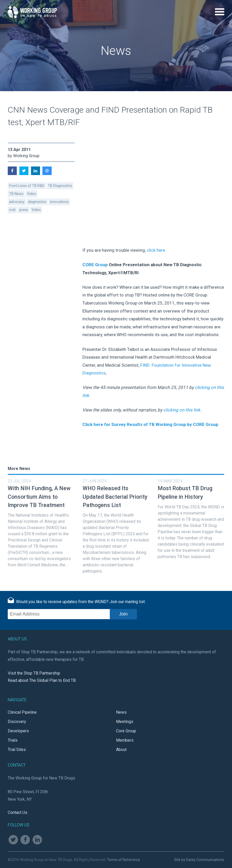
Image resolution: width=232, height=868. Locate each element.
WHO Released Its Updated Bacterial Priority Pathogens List (115, 497)
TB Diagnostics (60, 186)
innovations (59, 202)
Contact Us (18, 812)
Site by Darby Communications (199, 860)
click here (156, 250)
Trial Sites (17, 750)
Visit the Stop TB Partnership (34, 673)
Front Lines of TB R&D (27, 186)
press (24, 210)
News (121, 712)
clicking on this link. (182, 410)
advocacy (17, 202)
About (121, 750)
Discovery (17, 722)
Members (125, 740)
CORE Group (95, 265)
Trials (13, 740)
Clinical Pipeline (22, 712)
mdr (12, 210)
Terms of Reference (123, 860)
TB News (16, 194)
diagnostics (37, 202)
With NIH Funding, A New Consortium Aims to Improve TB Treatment (39, 497)
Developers (18, 731)
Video (32, 194)
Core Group (126, 731)
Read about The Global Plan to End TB (42, 680)
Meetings (125, 722)
